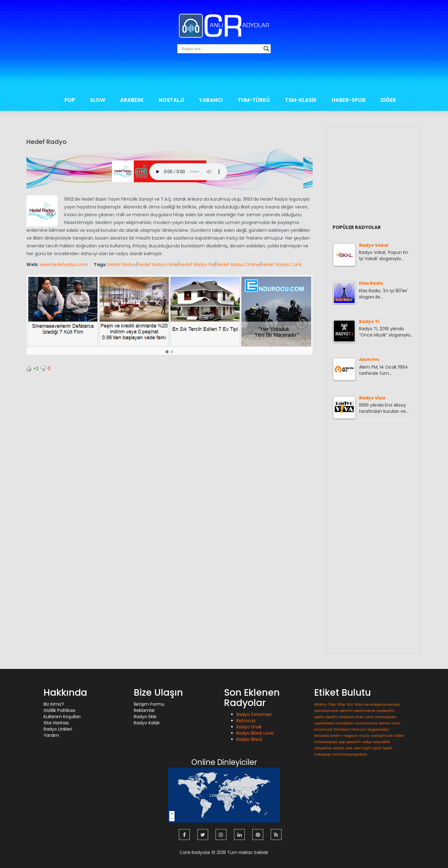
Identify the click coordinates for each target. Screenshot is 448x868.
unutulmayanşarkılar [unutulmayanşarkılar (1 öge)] (350, 754)
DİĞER (388, 100)
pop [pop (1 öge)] (342, 742)
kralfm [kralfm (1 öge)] (336, 736)
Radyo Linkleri (58, 729)
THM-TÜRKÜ (254, 100)
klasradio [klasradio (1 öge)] (322, 736)
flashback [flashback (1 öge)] (342, 730)
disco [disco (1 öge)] (396, 723)
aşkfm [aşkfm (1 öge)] (320, 717)
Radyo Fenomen (254, 714)
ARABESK (132, 100)
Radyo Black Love (255, 733)
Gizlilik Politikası (59, 710)
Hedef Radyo (47, 142)
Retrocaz (246, 721)
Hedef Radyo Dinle (158, 265)
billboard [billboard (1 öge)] (346, 717)
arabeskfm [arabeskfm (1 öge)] (385, 711)
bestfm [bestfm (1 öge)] (332, 717)
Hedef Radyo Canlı (282, 265)
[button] (167, 352)
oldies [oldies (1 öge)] (399, 736)
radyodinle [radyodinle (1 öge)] (323, 748)
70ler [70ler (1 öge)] (332, 705)
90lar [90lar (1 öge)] (359, 705)
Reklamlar (144, 710)
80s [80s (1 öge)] (350, 705)
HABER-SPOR (349, 100)
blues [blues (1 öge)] (359, 717)
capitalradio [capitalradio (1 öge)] (324, 723)
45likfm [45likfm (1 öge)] (320, 705)
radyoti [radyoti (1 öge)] (339, 748)
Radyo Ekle (145, 717)
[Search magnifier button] (266, 49)
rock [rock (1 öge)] (349, 748)
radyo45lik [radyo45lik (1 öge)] (382, 742)
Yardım (51, 735)
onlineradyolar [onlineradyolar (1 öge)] (326, 742)
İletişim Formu (149, 704)
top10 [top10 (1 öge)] (367, 748)
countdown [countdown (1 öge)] (345, 723)
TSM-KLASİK (301, 100)
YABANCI (211, 100)
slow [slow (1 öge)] (357, 748)
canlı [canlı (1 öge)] (369, 717)
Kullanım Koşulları (62, 717)
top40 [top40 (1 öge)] (388, 748)
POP (70, 100)
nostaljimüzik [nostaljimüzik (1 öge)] (382, 736)
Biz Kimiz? (54, 704)
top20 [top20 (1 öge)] (377, 748)
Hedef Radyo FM (197, 265)
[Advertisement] (224, 75)
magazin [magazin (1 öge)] (350, 736)
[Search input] (221, 49)
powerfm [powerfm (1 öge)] (354, 742)
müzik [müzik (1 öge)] (364, 736)
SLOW (98, 100)
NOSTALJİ (171, 100)
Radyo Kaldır (147, 723)
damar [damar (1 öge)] (385, 723)
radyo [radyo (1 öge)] (367, 742)
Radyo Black (249, 739)
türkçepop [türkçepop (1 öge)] (322, 754)
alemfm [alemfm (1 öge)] (346, 711)
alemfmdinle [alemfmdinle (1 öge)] (365, 711)
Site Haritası (56, 723)
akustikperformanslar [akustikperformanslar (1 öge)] (382, 705)
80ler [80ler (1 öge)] (341, 705)
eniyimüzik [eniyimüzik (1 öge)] (323, 730)
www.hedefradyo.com (64, 265)
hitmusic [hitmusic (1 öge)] (359, 730)
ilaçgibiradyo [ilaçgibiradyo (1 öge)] (378, 730)
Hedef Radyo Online (238, 265)
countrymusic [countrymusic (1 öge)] (366, 723)
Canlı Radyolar (195, 852)
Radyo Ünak (249, 727)
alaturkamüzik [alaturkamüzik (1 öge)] (326, 711)
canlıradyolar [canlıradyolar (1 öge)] (385, 717)
